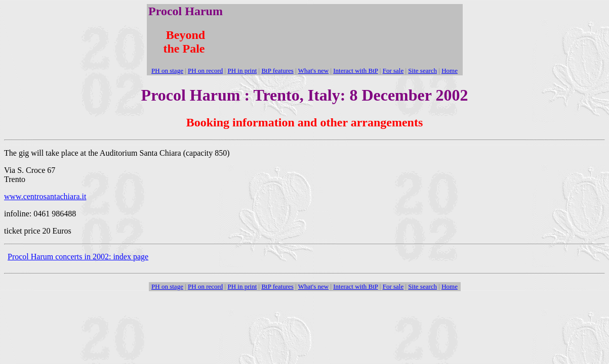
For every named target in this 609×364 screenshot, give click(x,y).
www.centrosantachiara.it (45, 196)
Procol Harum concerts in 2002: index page (78, 257)
